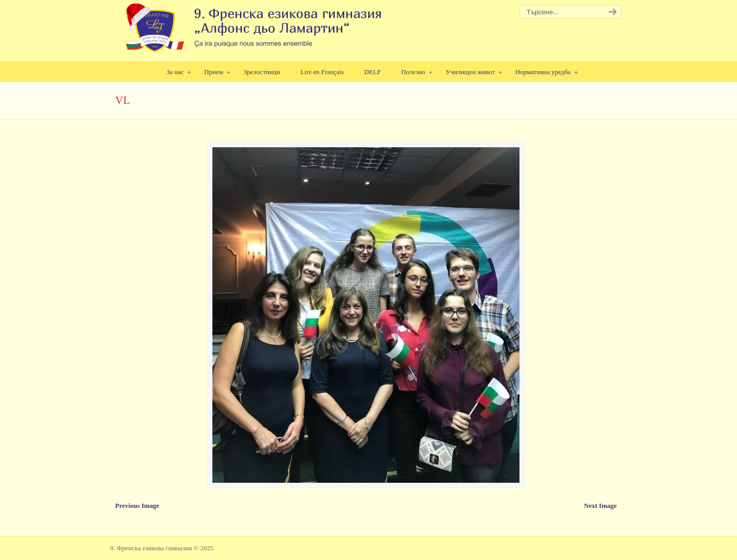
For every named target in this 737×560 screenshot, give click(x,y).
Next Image (600, 506)
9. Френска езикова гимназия (250, 28)
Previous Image (137, 506)
